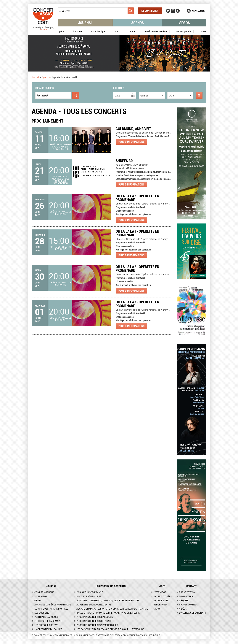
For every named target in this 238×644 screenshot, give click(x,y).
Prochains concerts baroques (95, 617)
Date (117, 95)
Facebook (178, 11)
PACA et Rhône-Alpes (89, 596)
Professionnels (188, 605)
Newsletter (198, 11)
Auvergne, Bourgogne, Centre (94, 605)
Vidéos (184, 23)
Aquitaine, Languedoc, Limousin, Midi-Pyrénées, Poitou (108, 600)
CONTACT (191, 586)
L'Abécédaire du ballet (48, 629)
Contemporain (183, 31)
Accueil (36, 77)
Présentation (187, 592)
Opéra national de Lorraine (61, 213)
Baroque (77, 31)
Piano (117, 31)
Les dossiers (42, 613)
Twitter (168, 11)
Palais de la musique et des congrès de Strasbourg (61, 180)
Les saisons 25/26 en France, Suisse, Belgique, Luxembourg (110, 629)
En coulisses (161, 600)
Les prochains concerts (111, 586)
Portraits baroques (46, 617)
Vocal (132, 31)
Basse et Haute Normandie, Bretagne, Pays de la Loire (108, 613)
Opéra (61, 31)
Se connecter (150, 11)
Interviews (41, 596)
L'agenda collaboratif (193, 613)
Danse (203, 31)
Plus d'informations (131, 142)
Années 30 (124, 161)
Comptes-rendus (44, 592)
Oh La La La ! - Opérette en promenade (137, 198)
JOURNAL (51, 586)
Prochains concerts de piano (94, 621)
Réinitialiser (199, 95)
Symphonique (98, 31)
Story (157, 609)
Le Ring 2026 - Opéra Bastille (51, 609)
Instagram (173, 11)
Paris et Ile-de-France (90, 592)
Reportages (160, 605)
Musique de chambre (156, 31)
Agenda (138, 23)
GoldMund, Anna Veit (133, 129)
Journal (85, 23)
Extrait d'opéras (163, 596)
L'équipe (184, 600)
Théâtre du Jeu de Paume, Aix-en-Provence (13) (60, 147)
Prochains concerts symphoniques (97, 625)
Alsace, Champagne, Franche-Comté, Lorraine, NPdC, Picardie (112, 609)
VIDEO (162, 586)
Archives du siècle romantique (53, 605)
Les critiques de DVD (46, 625)
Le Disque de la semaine (48, 621)
